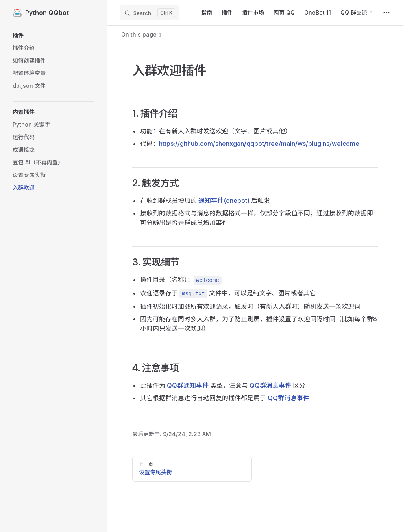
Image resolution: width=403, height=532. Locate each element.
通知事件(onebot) (224, 201)
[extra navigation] (386, 13)
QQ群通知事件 (188, 385)
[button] (54, 35)
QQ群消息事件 (270, 385)
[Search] (150, 13)
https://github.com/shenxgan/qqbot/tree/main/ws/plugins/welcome (259, 144)
